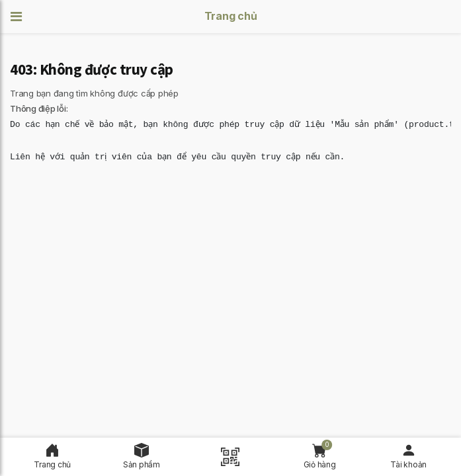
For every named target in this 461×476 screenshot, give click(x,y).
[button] (21, 17)
